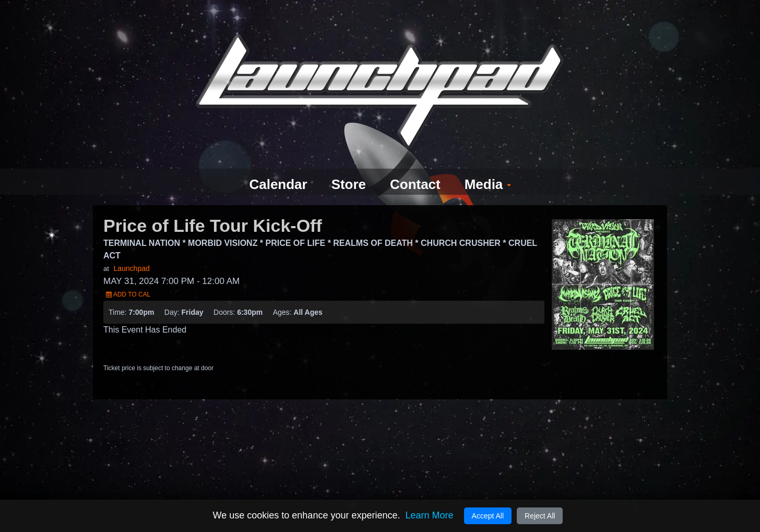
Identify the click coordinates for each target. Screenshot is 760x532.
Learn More (429, 515)
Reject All (540, 516)
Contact (417, 166)
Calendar (274, 166)
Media (492, 166)
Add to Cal (128, 276)
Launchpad (131, 250)
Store (347, 166)
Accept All (488, 516)
